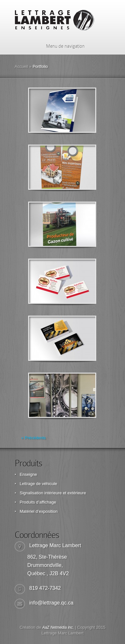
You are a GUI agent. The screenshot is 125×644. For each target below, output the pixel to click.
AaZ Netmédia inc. (58, 627)
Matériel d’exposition (39, 511)
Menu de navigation (61, 46)
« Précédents (34, 438)
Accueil (21, 66)
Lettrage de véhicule (39, 484)
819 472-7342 (45, 588)
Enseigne (28, 474)
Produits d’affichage (38, 502)
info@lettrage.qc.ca (51, 603)
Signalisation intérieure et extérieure (53, 493)
